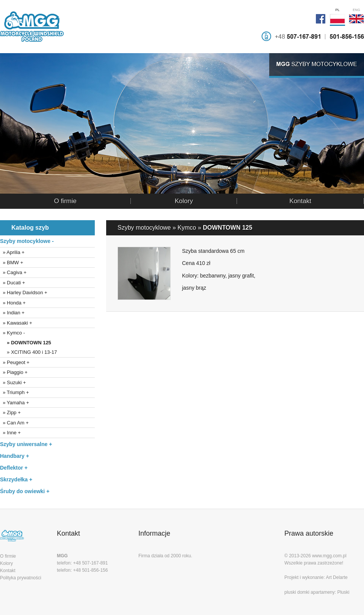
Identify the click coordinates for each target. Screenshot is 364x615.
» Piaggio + (14, 372)
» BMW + (12, 263)
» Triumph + (14, 392)
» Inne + (10, 433)
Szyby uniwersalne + (26, 444)
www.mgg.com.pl (329, 556)
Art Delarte (337, 577)
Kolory (184, 201)
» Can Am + (14, 423)
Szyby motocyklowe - (27, 241)
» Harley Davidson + (24, 293)
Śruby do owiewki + (25, 491)
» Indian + (12, 313)
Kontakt (300, 201)
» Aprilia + (12, 252)
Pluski (343, 592)
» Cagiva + (13, 272)
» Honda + (13, 303)
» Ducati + (13, 283)
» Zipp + (10, 412)
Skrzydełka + (16, 479)
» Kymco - (13, 333)
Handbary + (15, 456)
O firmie (65, 201)
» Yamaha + (15, 403)
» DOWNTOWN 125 (26, 343)
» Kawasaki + (16, 323)
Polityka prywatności (21, 578)
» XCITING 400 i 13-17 (28, 352)
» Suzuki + (13, 382)
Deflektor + (14, 468)
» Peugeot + (15, 362)
